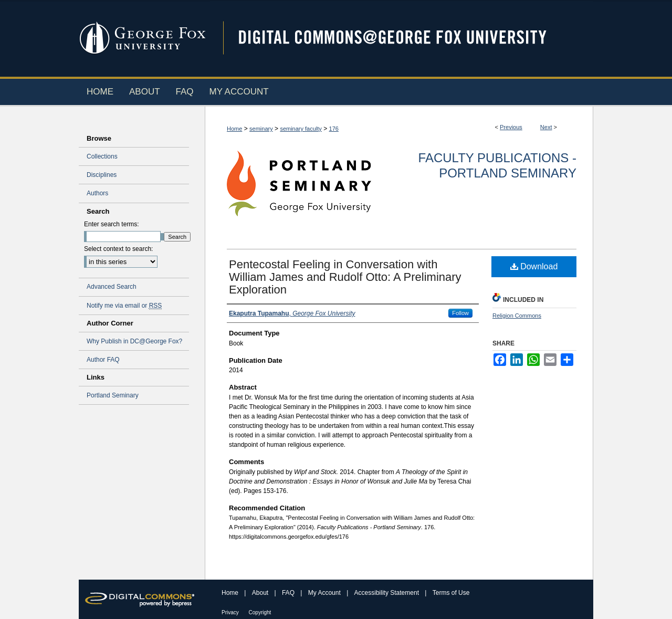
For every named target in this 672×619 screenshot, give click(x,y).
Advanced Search (112, 287)
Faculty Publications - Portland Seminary (497, 165)
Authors (97, 193)
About (261, 593)
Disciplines (102, 175)
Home (234, 129)
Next (546, 127)
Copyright (260, 612)
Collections (102, 156)
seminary (261, 129)
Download (534, 266)
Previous (511, 127)
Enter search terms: (112, 224)
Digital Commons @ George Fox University (402, 38)
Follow (460, 313)
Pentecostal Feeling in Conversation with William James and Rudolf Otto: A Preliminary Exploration (345, 277)
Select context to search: (118, 249)
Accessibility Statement (388, 593)
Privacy (231, 612)
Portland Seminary (113, 395)
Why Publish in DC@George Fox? (134, 341)
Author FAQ (103, 360)
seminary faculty (301, 129)
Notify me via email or (124, 306)
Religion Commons (517, 316)
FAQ (289, 593)
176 (334, 129)
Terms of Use (451, 593)
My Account (325, 593)
